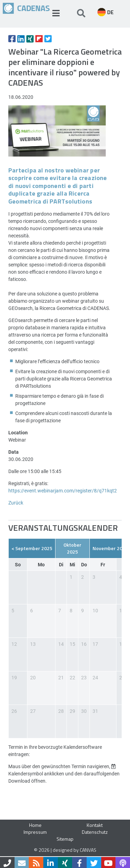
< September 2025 (32, 548)
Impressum (35, 832)
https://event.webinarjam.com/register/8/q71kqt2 (63, 490)
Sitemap (65, 839)
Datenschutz (95, 832)
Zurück (16, 503)
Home (35, 825)
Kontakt (95, 825)
